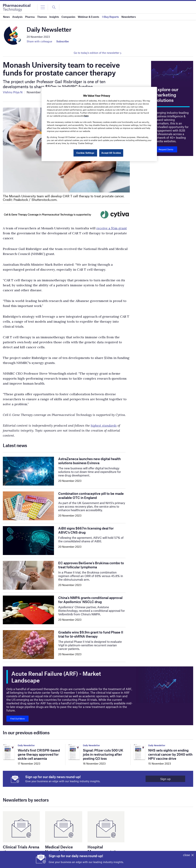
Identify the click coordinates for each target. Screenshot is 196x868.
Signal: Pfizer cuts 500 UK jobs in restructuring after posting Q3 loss (103, 754)
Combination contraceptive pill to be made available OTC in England (91, 496)
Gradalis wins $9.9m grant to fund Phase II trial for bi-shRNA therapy (91, 634)
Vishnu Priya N (13, 92)
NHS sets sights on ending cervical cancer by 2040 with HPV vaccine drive (170, 754)
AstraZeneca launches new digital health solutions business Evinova (89, 461)
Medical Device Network (59, 849)
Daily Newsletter (26, 745)
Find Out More (17, 719)
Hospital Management (101, 849)
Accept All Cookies (111, 153)
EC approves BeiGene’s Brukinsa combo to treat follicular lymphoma (91, 565)
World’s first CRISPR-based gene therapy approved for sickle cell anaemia (39, 754)
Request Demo (166, 149)
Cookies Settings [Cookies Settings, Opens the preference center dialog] (85, 153)
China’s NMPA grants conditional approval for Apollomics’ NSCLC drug (90, 600)
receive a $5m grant (112, 228)
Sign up (165, 779)
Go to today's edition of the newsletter (96, 53)
